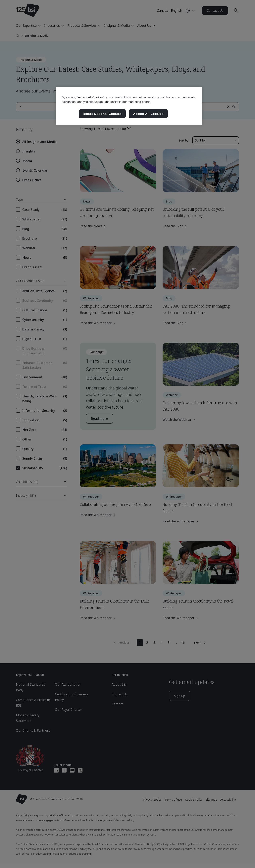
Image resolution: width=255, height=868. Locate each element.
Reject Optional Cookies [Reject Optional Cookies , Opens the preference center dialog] (102, 114)
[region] (129, 106)
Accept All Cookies (148, 114)
